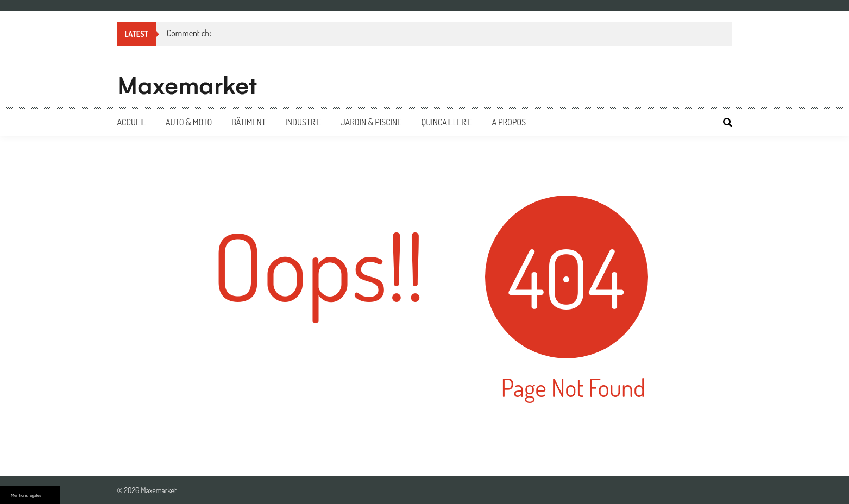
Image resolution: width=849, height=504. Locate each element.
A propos (509, 122)
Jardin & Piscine (371, 122)
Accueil (132, 122)
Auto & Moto (189, 122)
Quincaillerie (446, 122)
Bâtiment (249, 122)
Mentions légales (26, 495)
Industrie (303, 122)
